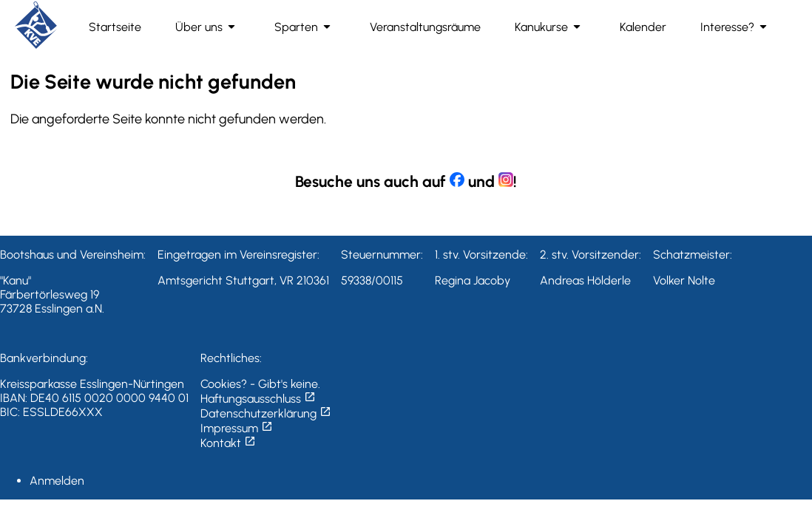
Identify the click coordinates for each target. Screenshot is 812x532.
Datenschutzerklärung (266, 413)
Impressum (237, 428)
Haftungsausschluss (258, 399)
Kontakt (228, 443)
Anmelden (57, 481)
